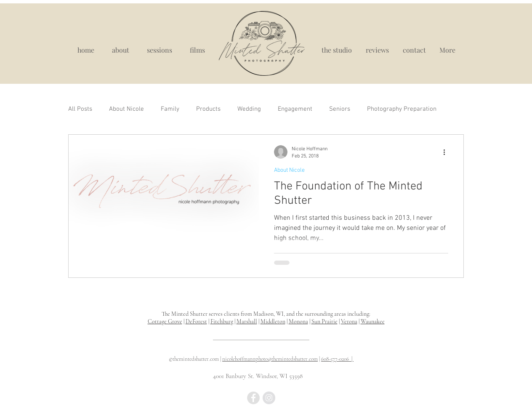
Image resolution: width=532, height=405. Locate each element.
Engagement (295, 109)
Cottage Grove (165, 321)
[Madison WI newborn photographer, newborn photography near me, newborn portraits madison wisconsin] (253, 398)
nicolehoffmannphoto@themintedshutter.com (270, 359)
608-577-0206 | (337, 359)
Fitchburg (222, 321)
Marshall (247, 321)
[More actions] (447, 152)
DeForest (196, 321)
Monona (298, 321)
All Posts (80, 109)
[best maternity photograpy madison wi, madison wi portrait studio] (269, 398)
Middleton (273, 321)
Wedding (249, 109)
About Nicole (126, 109)
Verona (349, 321)
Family (170, 109)
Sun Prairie (325, 321)
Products (208, 109)
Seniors (340, 109)
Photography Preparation (402, 109)
